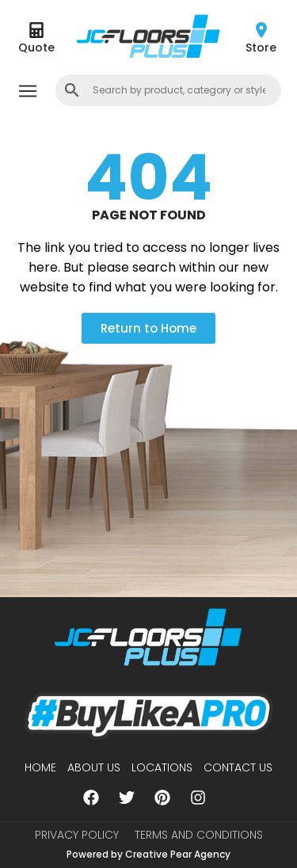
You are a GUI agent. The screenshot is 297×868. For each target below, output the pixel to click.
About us (94, 767)
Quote (36, 48)
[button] (27, 92)
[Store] (261, 30)
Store (261, 48)
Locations (162, 767)
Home (40, 767)
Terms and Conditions (199, 835)
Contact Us (238, 767)
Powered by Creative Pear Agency (148, 854)
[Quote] (36, 30)
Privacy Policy (77, 835)
